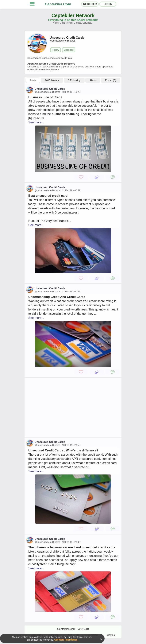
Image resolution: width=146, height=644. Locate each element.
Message (69, 50)
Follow (56, 50)
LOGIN (108, 4)
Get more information (66, 640)
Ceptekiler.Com (58, 4)
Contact (111, 635)
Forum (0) (111, 80)
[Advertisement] (73, 407)
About (93, 80)
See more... (36, 122)
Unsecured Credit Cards (50, 89)
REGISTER (90, 4)
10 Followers (52, 80)
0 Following (74, 80)
